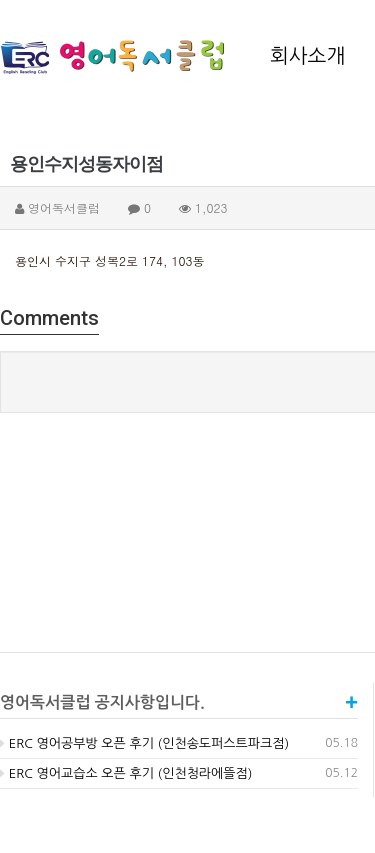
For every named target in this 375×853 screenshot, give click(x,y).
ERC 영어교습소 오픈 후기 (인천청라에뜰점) (126, 773)
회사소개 (307, 56)
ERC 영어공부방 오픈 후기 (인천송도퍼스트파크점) (144, 743)
